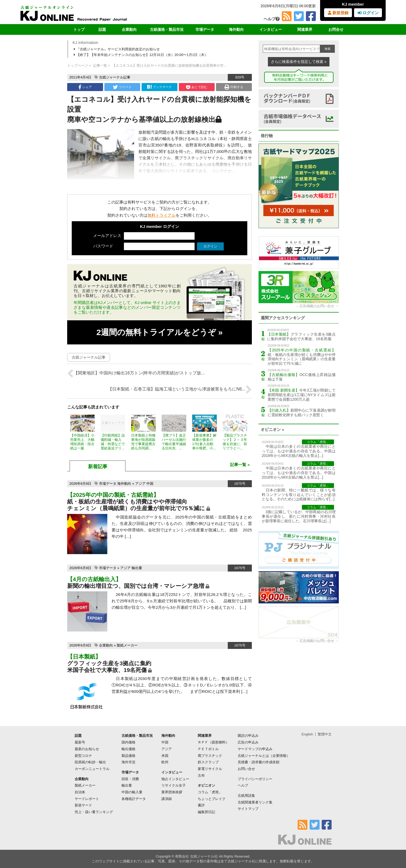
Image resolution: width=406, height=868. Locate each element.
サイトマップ (248, 809)
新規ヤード (83, 805)
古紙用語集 (246, 796)
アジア (140, 484)
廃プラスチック (210, 756)
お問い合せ (246, 769)
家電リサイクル (210, 769)
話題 (102, 29)
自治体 (80, 792)
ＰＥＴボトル (208, 749)
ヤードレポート (87, 799)
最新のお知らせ (87, 749)
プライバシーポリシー (255, 779)
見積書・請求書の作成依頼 (259, 762)
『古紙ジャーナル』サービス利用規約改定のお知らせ (117, 49)
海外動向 (236, 29)
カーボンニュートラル (92, 769)
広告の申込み (248, 742)
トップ (79, 29)
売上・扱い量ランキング (94, 812)
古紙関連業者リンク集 (255, 802)
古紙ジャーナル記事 (115, 77)
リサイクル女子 (174, 785)
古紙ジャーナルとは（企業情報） (264, 756)
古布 (201, 775)
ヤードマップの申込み (255, 749)
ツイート (122, 87)
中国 (150, 484)
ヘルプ (272, 19)
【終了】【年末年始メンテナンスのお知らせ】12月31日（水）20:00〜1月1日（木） (141, 55)
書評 (201, 805)
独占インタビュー (175, 779)
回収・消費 (130, 779)
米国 (165, 756)
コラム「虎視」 (210, 792)
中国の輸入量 (132, 792)
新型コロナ (83, 756)
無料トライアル (162, 215)
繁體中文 (325, 734)
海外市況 (128, 762)
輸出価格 (128, 749)
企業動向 (129, 29)
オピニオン (206, 785)
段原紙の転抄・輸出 (90, 762)
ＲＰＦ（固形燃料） (213, 742)
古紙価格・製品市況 (167, 29)
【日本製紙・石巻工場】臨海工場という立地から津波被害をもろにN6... (180, 389)
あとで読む (197, 87)
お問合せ (336, 29)
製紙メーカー (127, 645)
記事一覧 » (240, 465)
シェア (85, 87)
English (307, 734)
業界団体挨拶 (172, 792)
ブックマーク (160, 87)
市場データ (205, 29)
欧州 (165, 762)
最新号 (80, 742)
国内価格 (128, 742)
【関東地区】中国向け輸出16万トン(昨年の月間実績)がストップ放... (136, 373)
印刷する (234, 87)
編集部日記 (206, 812)
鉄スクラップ (208, 762)
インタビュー (271, 29)
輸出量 (137, 568)
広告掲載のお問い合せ (317, 306)
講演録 (167, 799)
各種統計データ (134, 799)
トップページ (78, 65)
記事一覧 (100, 65)
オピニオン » (272, 429)
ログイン (368, 13)
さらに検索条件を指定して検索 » (299, 62)
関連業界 (305, 29)
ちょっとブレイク (212, 799)
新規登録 (338, 13)
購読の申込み (248, 736)
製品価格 (128, 756)
